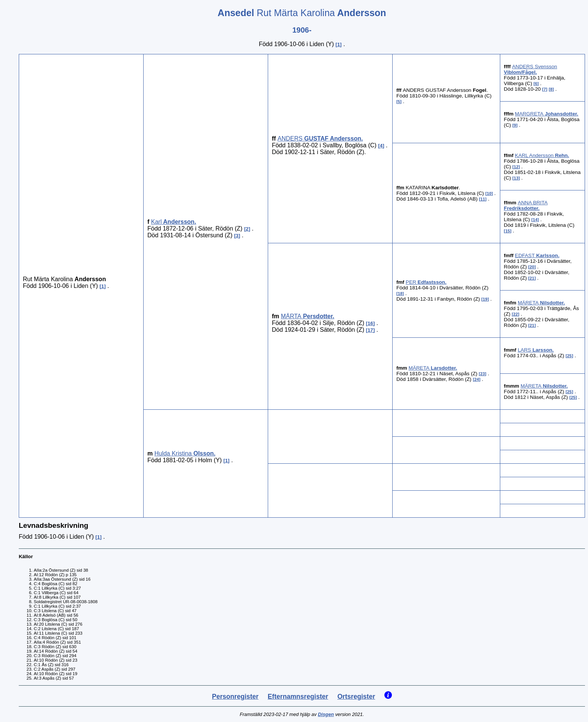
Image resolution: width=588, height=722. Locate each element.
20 (532, 267)
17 (370, 330)
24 (477, 379)
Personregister (235, 697)
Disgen (326, 714)
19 (485, 299)
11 (483, 199)
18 (400, 294)
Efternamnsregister (298, 697)
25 (569, 356)
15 (508, 231)
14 (535, 220)
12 (516, 167)
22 (516, 314)
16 (370, 323)
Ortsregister (356, 697)
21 (532, 278)
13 (516, 178)
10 (489, 193)
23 (483, 374)
